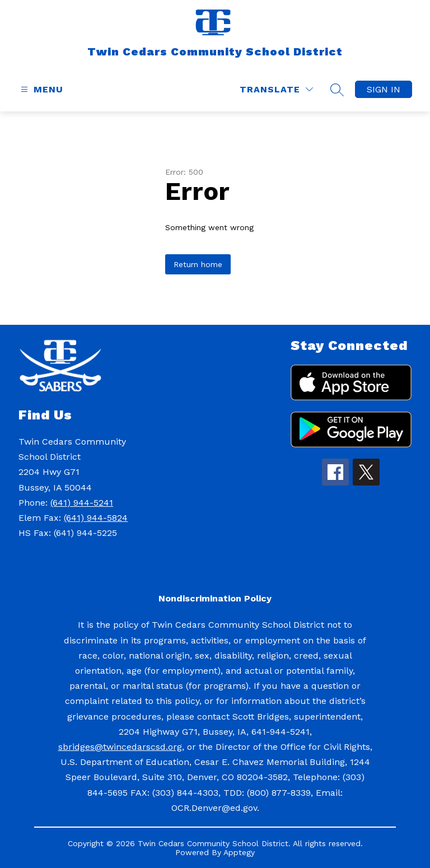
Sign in (384, 89)
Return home (198, 264)
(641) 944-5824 (96, 518)
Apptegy (239, 852)
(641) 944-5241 (82, 503)
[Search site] (337, 90)
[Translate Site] (276, 89)
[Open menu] (41, 89)
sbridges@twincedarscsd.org (120, 747)
